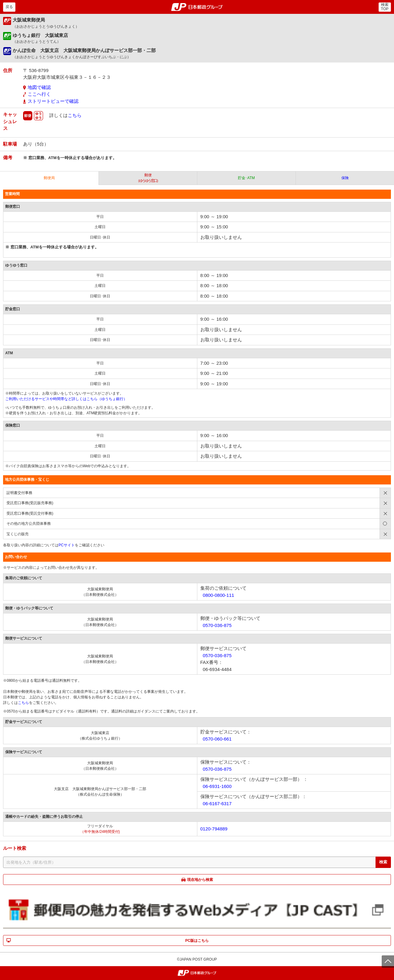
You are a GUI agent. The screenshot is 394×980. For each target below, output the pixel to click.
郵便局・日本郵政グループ (197, 7)
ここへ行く (39, 94)
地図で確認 (39, 87)
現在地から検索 (200, 880)
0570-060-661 (217, 739)
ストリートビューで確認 (53, 101)
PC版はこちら (197, 941)
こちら (75, 115)
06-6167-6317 (217, 803)
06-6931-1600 (217, 786)
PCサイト (67, 545)
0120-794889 (214, 829)
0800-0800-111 (219, 595)
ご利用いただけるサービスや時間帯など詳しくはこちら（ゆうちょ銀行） (66, 399)
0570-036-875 (217, 625)
